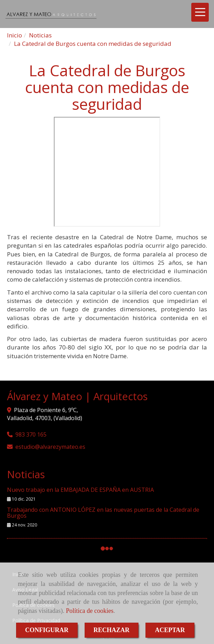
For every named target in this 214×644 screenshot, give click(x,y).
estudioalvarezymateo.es (50, 447)
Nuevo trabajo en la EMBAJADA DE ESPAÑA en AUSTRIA (80, 490)
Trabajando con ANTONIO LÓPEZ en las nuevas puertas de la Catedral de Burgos (103, 513)
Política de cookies (90, 611)
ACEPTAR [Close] (170, 630)
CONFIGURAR (47, 630)
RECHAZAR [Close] (111, 630)
